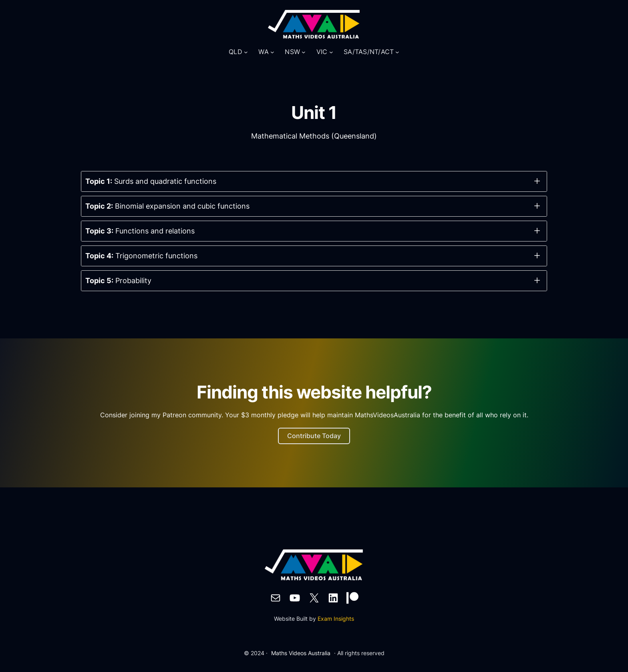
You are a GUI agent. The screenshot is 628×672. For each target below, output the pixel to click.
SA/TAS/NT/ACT (369, 52)
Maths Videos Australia (301, 653)
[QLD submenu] (246, 52)
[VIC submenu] (331, 52)
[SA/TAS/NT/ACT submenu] (397, 52)
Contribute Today (314, 436)
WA (264, 52)
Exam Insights (336, 619)
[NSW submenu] (304, 52)
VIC (322, 52)
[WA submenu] (272, 52)
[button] (314, 181)
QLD (235, 52)
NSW (292, 52)
